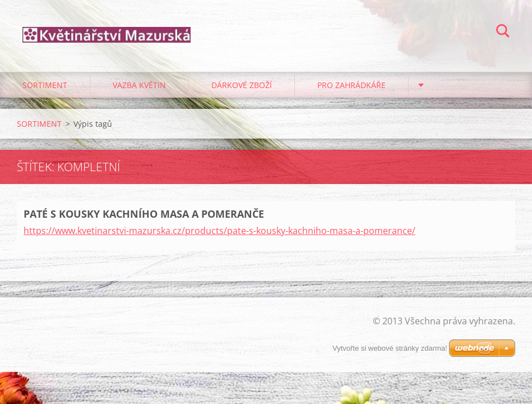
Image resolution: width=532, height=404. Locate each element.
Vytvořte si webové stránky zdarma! (390, 348)
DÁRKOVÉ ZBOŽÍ (242, 85)
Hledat (503, 33)
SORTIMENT (45, 85)
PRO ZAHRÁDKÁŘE (351, 85)
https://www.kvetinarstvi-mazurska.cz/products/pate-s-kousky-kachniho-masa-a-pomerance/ (219, 231)
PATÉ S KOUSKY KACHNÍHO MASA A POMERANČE (144, 214)
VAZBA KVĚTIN (139, 85)
